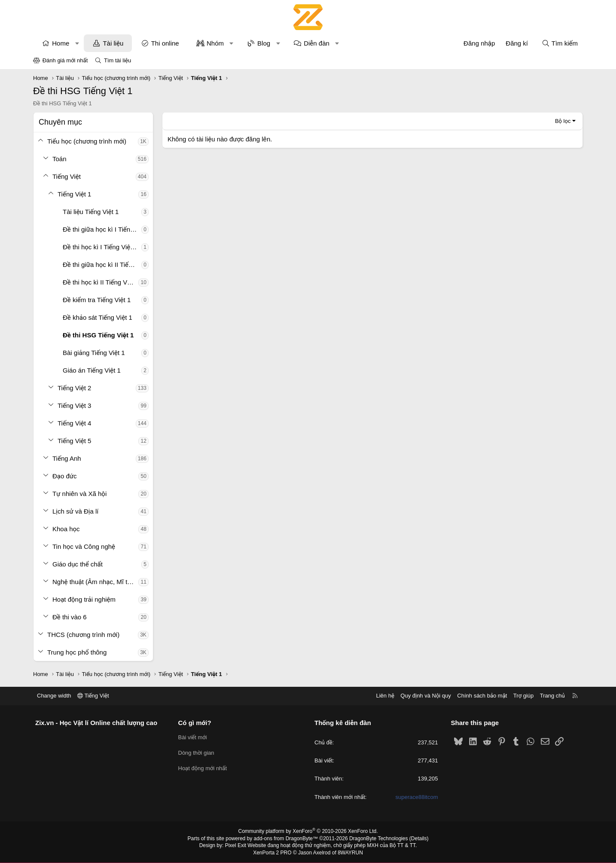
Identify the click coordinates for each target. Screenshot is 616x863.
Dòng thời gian (196, 753)
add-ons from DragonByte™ (286, 839)
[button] (77, 43)
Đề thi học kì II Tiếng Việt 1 (101, 282)
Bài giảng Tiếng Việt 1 (94, 353)
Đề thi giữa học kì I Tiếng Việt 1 (102, 229)
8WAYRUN (350, 853)
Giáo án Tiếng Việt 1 (92, 370)
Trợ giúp (523, 696)
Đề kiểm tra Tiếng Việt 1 (97, 300)
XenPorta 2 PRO (272, 853)
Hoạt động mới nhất (203, 768)
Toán (59, 159)
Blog (264, 43)
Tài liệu (113, 43)
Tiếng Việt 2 (74, 388)
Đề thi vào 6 (70, 617)
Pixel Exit (236, 845)
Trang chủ (552, 696)
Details (419, 839)
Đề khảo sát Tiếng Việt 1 (98, 317)
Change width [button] (54, 696)
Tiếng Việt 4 (74, 423)
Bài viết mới (193, 737)
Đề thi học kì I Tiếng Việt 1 (100, 247)
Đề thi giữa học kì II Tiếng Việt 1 (102, 265)
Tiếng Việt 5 (74, 441)
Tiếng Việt (67, 176)
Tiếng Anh (67, 458)
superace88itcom (417, 797)
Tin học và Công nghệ (84, 546)
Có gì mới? (195, 723)
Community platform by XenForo (308, 831)
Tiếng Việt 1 (74, 194)
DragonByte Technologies (379, 839)
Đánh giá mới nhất (65, 60)
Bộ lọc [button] (563, 121)
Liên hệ (385, 696)
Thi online (165, 43)
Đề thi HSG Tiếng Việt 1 (98, 335)
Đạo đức (65, 476)
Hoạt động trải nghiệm (84, 599)
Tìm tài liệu (117, 60)
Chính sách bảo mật (482, 696)
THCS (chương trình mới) (83, 635)
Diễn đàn (317, 43)
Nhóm (215, 43)
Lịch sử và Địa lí (75, 511)
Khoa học (66, 529)
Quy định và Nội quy (426, 696)
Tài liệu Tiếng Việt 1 (91, 212)
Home (61, 43)
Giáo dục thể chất (78, 564)
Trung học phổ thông (77, 652)
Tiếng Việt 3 (74, 405)
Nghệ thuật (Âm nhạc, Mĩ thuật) (95, 582)
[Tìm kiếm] (560, 43)
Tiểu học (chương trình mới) (87, 141)
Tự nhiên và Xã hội (79, 494)
